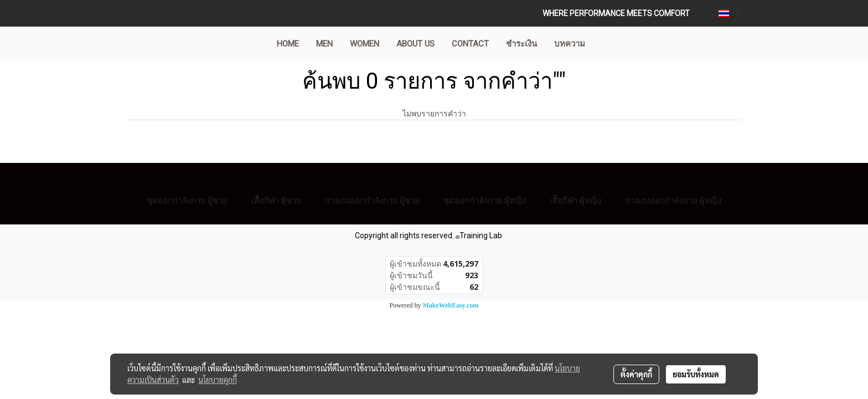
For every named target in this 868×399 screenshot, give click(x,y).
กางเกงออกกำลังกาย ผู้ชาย (372, 200)
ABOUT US (415, 44)
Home (288, 44)
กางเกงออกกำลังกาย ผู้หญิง (673, 200)
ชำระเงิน (521, 44)
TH (730, 13)
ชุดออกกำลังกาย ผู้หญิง (485, 200)
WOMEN (365, 44)
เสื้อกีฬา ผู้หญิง (575, 200)
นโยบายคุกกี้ (218, 380)
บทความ (570, 44)
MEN (324, 44)
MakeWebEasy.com (451, 305)
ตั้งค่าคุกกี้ (636, 374)
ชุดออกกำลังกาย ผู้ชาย (187, 200)
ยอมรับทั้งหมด (696, 374)
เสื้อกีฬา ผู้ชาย (276, 200)
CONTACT (470, 44)
